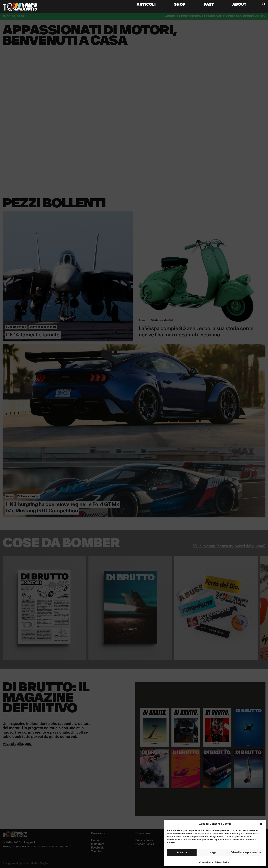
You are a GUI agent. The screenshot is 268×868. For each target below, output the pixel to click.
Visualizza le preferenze (246, 852)
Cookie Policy (206, 863)
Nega (213, 852)
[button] (261, 824)
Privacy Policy (222, 863)
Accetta (182, 852)
